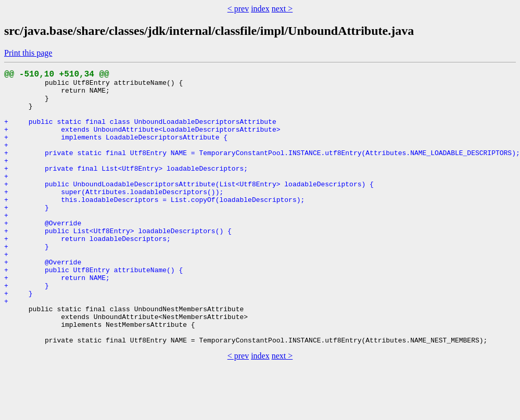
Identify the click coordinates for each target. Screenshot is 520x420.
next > (282, 9)
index (260, 9)
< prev (238, 9)
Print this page (28, 53)
